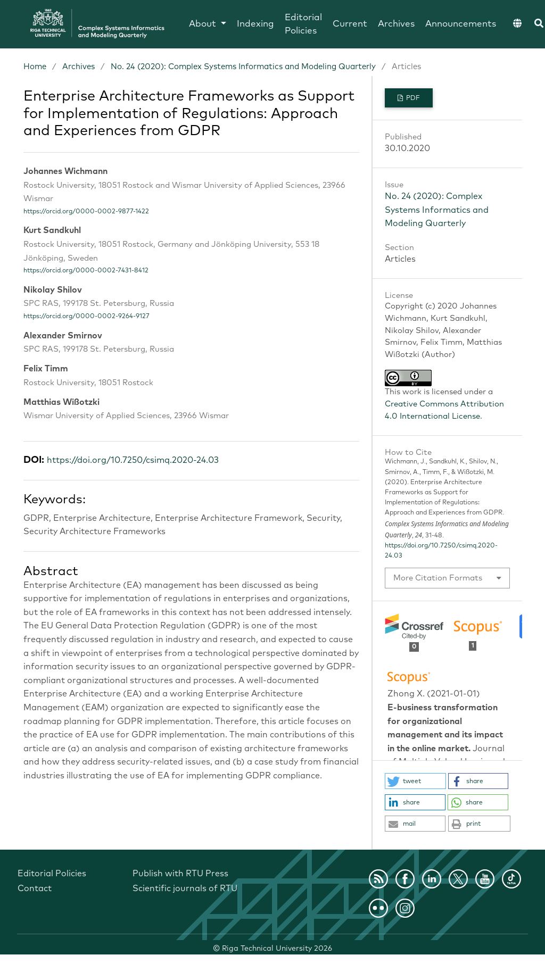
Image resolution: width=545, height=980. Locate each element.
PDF (412, 98)
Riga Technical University (277, 949)
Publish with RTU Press (180, 874)
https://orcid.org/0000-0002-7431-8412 (86, 271)
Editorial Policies (303, 25)
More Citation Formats (438, 578)
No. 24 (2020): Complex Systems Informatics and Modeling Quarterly (243, 67)
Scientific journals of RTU (185, 888)
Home (35, 67)
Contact (35, 888)
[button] (415, 781)
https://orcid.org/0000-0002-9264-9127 (86, 317)
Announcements (461, 24)
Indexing (255, 24)
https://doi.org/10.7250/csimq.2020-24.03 (133, 460)
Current (350, 24)
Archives (396, 24)
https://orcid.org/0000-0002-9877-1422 (86, 212)
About (204, 24)
